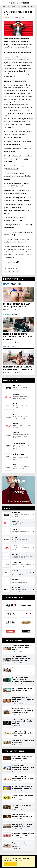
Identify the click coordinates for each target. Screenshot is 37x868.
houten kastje (14, 183)
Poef (7, 232)
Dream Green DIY (12, 169)
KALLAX (13, 93)
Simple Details (24, 200)
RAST (11, 198)
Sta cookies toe (11, 864)
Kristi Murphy (10, 235)
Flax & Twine (10, 152)
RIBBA (13, 205)
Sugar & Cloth (11, 127)
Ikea (23, 57)
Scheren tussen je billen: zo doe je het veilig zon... (17, 305)
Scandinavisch (11, 176)
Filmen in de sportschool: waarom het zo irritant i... (18, 368)
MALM (28, 88)
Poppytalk (18, 137)
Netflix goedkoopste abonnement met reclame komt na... (18, 337)
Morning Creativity (15, 220)
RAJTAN (9, 210)
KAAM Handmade (17, 186)
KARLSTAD (12, 142)
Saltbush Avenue (24, 242)
